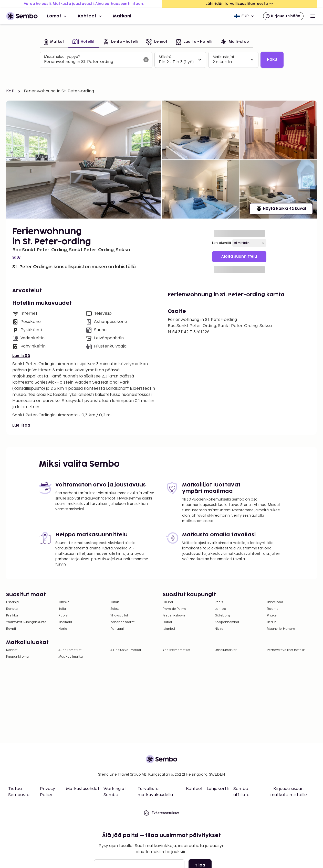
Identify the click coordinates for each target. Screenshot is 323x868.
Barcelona (275, 602)
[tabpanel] (162, 60)
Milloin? (165, 57)
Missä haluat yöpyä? (62, 57)
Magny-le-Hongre (281, 629)
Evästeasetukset (161, 813)
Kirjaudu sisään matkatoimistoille (289, 792)
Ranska (12, 609)
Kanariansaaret (122, 622)
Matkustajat (223, 57)
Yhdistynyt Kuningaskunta (26, 622)
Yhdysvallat (119, 616)
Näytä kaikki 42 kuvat (281, 209)
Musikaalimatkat (71, 657)
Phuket (272, 616)
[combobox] (92, 62)
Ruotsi (63, 616)
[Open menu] (313, 16)
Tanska (64, 602)
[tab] (54, 42)
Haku (272, 59)
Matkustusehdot (83, 789)
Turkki (115, 602)
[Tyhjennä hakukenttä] (146, 60)
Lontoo (220, 609)
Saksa (115, 609)
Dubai (167, 622)
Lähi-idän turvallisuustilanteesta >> (239, 4)
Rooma (273, 609)
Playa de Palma (174, 609)
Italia (62, 609)
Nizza (219, 629)
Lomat (57, 16)
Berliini (272, 622)
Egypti (11, 629)
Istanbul (169, 629)
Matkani (122, 16)
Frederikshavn (174, 616)
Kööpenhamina (227, 622)
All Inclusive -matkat (126, 650)
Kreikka (12, 616)
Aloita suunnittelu (239, 257)
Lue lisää (21, 356)
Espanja (12, 602)
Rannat (12, 650)
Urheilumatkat (226, 650)
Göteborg (222, 616)
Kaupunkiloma (17, 657)
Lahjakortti (218, 789)
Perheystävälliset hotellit (286, 650)
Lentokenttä (222, 243)
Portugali (117, 629)
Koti (10, 91)
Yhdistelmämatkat (176, 650)
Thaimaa (65, 622)
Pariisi (219, 602)
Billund (168, 602)
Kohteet (90, 16)
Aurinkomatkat (70, 650)
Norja (63, 629)
